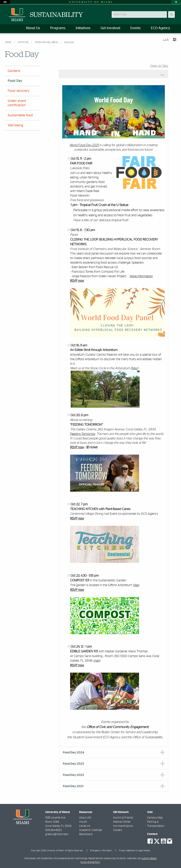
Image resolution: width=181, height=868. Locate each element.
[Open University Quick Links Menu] (176, 2)
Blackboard (86, 834)
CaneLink (85, 826)
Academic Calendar (91, 830)
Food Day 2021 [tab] (73, 786)
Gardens (14, 71)
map (97, 661)
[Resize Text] (166, 40)
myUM (83, 822)
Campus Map (155, 818)
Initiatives (23, 42)
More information (141, 276)
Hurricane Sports (123, 826)
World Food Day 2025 (84, 145)
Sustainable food (20, 115)
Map (135, 368)
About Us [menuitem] (33, 28)
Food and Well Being (47, 42)
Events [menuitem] (136, 28)
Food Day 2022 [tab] (73, 775)
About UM (85, 818)
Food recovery (19, 91)
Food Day (69, 42)
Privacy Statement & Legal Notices (135, 851)
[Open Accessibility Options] (5, 2)
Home (8, 42)
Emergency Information (101, 851)
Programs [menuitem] (58, 28)
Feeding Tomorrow (83, 434)
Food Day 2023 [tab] (73, 764)
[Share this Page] (174, 40)
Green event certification (17, 103)
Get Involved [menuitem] (110, 28)
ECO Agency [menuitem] (160, 28)
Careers (118, 830)
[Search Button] (171, 14)
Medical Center (122, 822)
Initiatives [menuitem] (83, 28)
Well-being (15, 125)
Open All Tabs (159, 66)
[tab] (114, 74)
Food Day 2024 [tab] (73, 752)
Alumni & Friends (123, 818)
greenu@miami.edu (57, 834)
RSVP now (77, 281)
